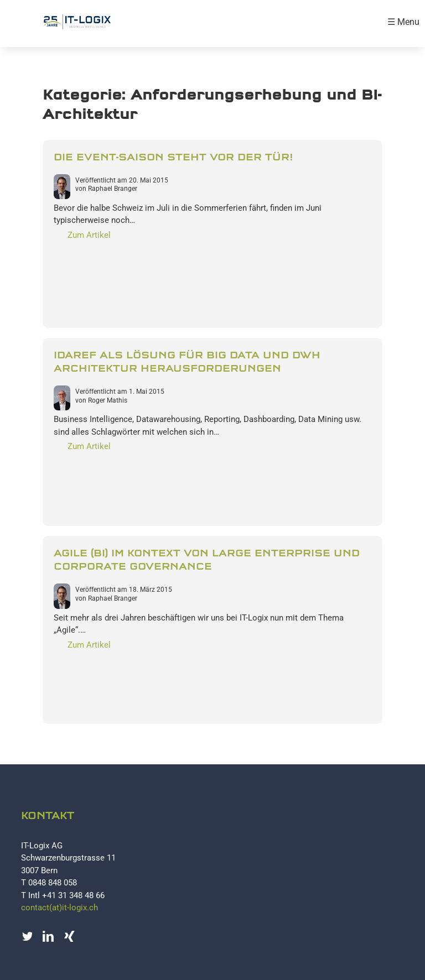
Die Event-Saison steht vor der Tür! (173, 158)
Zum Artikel (89, 235)
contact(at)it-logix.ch (59, 908)
